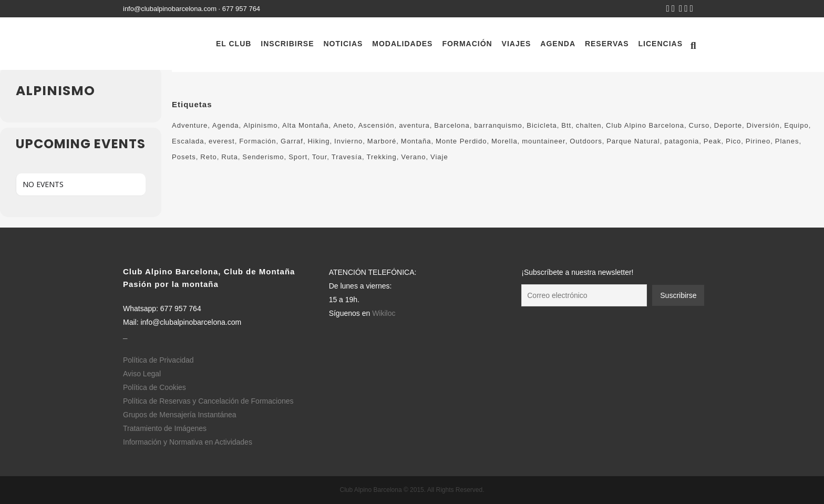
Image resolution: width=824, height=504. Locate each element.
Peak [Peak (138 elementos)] (713, 141)
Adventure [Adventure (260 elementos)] (190, 125)
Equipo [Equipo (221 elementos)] (796, 125)
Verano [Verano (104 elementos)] (413, 157)
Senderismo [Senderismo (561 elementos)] (263, 157)
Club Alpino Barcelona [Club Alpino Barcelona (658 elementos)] (645, 125)
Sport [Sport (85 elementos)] (298, 157)
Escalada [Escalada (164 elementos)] (188, 141)
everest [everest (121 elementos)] (222, 141)
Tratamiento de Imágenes (165, 428)
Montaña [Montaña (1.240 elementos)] (416, 141)
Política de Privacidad (158, 360)
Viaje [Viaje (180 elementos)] (439, 157)
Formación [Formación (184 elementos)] (257, 141)
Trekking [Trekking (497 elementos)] (381, 157)
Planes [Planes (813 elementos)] (787, 141)
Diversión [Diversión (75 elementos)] (763, 125)
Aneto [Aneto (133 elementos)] (343, 125)
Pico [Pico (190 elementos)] (733, 141)
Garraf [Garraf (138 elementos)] (292, 141)
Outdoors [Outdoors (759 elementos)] (586, 141)
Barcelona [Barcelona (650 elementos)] (452, 125)
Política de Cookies (154, 387)
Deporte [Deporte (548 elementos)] (728, 125)
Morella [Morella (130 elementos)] (504, 141)
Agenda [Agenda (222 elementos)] (226, 125)
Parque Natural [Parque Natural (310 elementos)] (633, 141)
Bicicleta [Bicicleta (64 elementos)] (542, 125)
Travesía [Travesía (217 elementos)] (347, 157)
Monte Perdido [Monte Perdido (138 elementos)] (461, 141)
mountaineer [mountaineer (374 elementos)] (544, 141)
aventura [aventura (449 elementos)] (414, 125)
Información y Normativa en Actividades (188, 442)
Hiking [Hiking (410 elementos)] (318, 141)
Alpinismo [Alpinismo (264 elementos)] (260, 125)
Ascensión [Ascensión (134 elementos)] (377, 125)
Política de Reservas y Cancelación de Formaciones (208, 401)
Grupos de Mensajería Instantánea (180, 415)
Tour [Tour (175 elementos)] (320, 157)
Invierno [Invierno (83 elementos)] (348, 141)
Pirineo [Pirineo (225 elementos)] (758, 141)
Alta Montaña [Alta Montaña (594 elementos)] (306, 125)
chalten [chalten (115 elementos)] (589, 125)
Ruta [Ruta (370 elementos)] (229, 157)
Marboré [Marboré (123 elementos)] (382, 141)
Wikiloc (384, 313)
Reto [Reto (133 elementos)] (208, 157)
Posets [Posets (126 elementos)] (184, 157)
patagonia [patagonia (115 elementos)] (682, 141)
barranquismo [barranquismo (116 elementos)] (498, 125)
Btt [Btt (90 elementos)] (566, 125)
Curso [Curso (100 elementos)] (699, 125)
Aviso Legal (142, 374)
